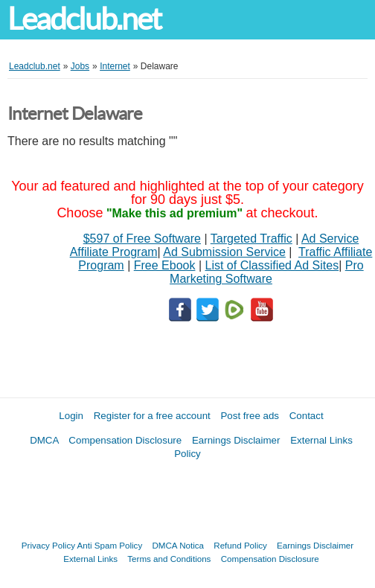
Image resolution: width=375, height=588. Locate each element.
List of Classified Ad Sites (272, 265)
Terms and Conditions (169, 559)
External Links (90, 559)
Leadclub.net (84, 19)
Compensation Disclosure (125, 440)
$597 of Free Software (142, 239)
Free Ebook (165, 265)
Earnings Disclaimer (236, 440)
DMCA (44, 440)
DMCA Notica (178, 545)
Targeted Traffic (251, 239)
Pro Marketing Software (267, 272)
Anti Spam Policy (110, 545)
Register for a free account (152, 416)
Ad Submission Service (224, 252)
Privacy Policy (48, 545)
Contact (307, 416)
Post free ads (250, 416)
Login (71, 416)
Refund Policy (240, 545)
